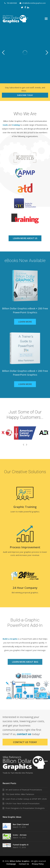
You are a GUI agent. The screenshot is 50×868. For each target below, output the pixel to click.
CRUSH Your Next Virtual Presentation (22, 803)
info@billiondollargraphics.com (34, 3)
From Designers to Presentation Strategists (25, 808)
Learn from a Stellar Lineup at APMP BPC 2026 (26, 799)
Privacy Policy (38, 864)
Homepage (11, 864)
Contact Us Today (25, 742)
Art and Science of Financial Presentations (24, 790)
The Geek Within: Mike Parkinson (20, 794)
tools (5, 125)
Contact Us (24, 864)
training (16, 125)
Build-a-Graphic (10, 639)
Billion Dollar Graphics (20, 861)
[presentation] (23, 445)
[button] (46, 18)
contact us (24, 734)
